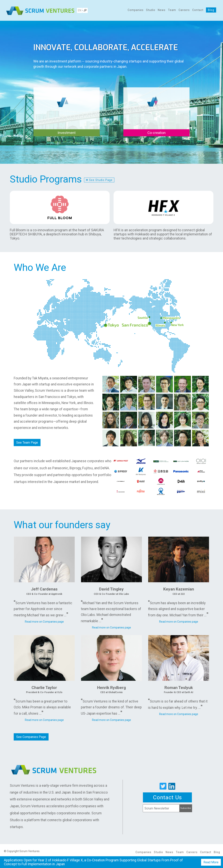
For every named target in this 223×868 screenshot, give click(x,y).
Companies (136, 10)
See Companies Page (31, 737)
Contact (198, 10)
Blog (211, 10)
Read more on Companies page (44, 622)
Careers (184, 10)
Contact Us (167, 797)
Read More (211, 862)
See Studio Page (99, 180)
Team (172, 10)
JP (85, 10)
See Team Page (27, 443)
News (162, 10)
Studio (151, 10)
